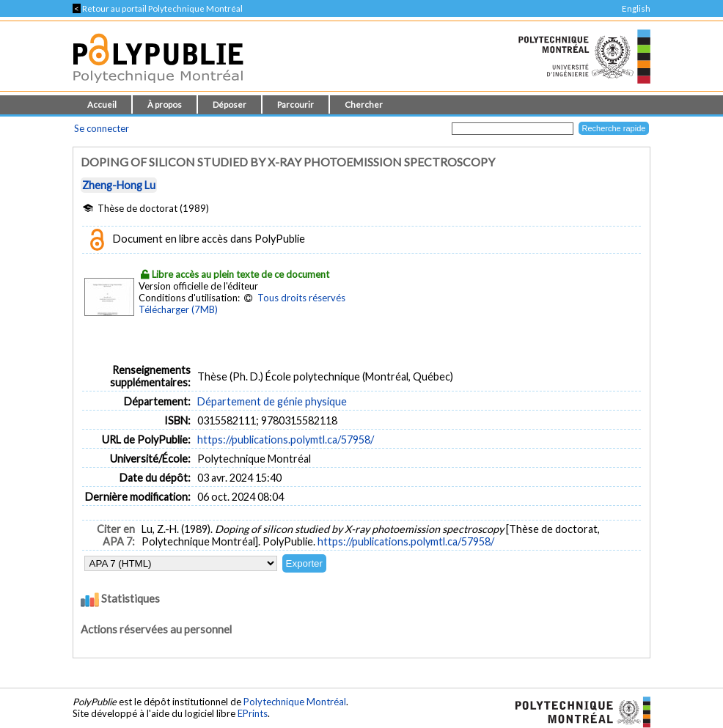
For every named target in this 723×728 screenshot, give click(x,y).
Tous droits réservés (301, 298)
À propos (165, 104)
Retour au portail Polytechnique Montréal (158, 8)
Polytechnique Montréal (295, 702)
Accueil (102, 104)
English (636, 8)
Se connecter (102, 128)
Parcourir (296, 104)
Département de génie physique (272, 401)
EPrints (253, 713)
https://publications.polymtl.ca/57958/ (286, 440)
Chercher (364, 104)
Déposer (230, 104)
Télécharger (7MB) (178, 309)
